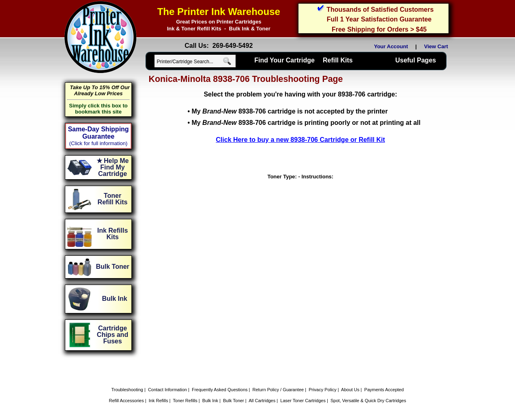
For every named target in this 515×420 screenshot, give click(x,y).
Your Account (391, 46)
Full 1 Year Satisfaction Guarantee (379, 19)
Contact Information (167, 390)
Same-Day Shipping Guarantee (98, 133)
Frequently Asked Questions (220, 390)
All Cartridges (262, 401)
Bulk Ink (210, 401)
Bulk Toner (234, 401)
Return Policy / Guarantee (278, 390)
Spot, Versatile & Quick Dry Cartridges (368, 401)
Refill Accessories (127, 401)
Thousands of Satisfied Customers (380, 10)
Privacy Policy (322, 390)
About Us (350, 390)
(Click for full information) (99, 143)
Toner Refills (185, 401)
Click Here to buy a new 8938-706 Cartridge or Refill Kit (300, 140)
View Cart (438, 46)
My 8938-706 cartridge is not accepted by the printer (290, 111)
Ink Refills (159, 401)
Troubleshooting (127, 390)
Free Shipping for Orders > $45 (379, 29)
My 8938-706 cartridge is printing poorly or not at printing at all (306, 123)
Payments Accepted (384, 390)
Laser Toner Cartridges (303, 401)
